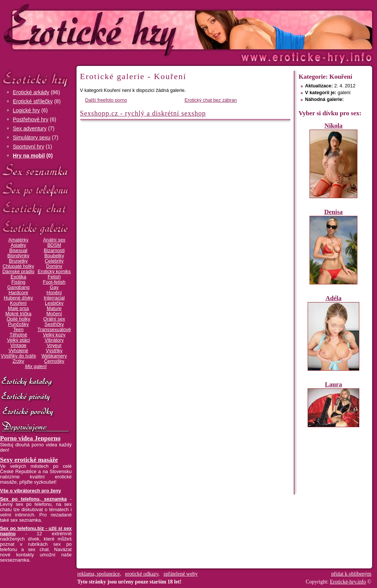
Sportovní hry (28, 147)
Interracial (54, 298)
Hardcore (18, 293)
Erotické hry (36, 79)
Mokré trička (18, 314)
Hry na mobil (29, 156)
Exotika (18, 277)
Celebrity (54, 261)
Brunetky (18, 261)
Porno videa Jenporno (30, 438)
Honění (54, 293)
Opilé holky (18, 319)
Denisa (333, 212)
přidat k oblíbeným (351, 574)
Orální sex (54, 319)
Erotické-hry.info (127, 30)
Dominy (54, 266)
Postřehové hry (31, 119)
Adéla (333, 298)
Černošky (54, 361)
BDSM (54, 245)
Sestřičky (54, 324)
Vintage (18, 345)
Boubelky (54, 256)
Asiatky (18, 245)
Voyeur (54, 345)
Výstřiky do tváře (18, 356)
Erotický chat (36, 208)
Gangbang (18, 287)
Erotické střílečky (33, 101)
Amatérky (18, 240)
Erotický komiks (54, 272)
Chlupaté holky (18, 266)
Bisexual (18, 250)
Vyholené (18, 351)
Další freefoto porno (106, 100)
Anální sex (54, 240)
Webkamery (54, 356)
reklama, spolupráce (99, 574)
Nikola (333, 126)
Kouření (18, 303)
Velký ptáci (18, 340)
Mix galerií (36, 367)
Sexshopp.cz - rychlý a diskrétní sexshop (143, 113)
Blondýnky (18, 256)
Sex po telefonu (36, 189)
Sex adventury (30, 128)
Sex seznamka (36, 170)
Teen (18, 330)
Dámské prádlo (18, 272)
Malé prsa (18, 309)
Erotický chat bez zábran (211, 100)
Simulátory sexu (32, 137)
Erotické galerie (36, 228)
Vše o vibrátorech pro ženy (31, 491)
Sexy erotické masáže (29, 460)
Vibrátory (54, 340)
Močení (54, 314)
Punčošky (18, 324)
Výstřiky (54, 351)
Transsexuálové (54, 330)
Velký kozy (54, 335)
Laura (333, 384)
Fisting (18, 282)
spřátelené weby (181, 574)
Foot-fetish (54, 282)
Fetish (54, 277)
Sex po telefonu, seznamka (33, 499)
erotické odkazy (142, 574)
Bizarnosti (54, 250)
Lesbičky (54, 303)
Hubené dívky (18, 298)
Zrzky (18, 361)
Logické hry (26, 110)
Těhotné (18, 335)
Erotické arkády (31, 92)
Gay (54, 287)
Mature (54, 309)
